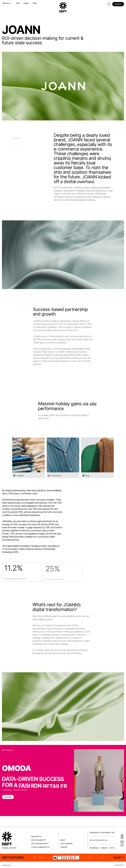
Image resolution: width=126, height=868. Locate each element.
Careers (64, 847)
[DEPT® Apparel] (63, 858)
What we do (7, 3)
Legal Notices (6, 865)
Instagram (94, 848)
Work (18, 3)
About (63, 840)
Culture (35, 3)
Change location (10, 848)
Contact (118, 4)
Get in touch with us (98, 840)
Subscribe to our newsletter (102, 833)
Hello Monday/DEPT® (40, 844)
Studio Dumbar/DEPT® (40, 847)
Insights (26, 3)
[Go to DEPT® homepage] (63, 7)
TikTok (112, 848)
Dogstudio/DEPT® (38, 840)
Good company (67, 844)
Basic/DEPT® (36, 837)
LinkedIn (104, 848)
